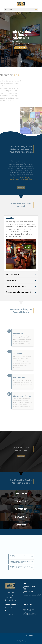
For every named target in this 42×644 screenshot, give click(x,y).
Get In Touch (20, 48)
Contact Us (9, 614)
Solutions (8, 607)
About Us (8, 611)
